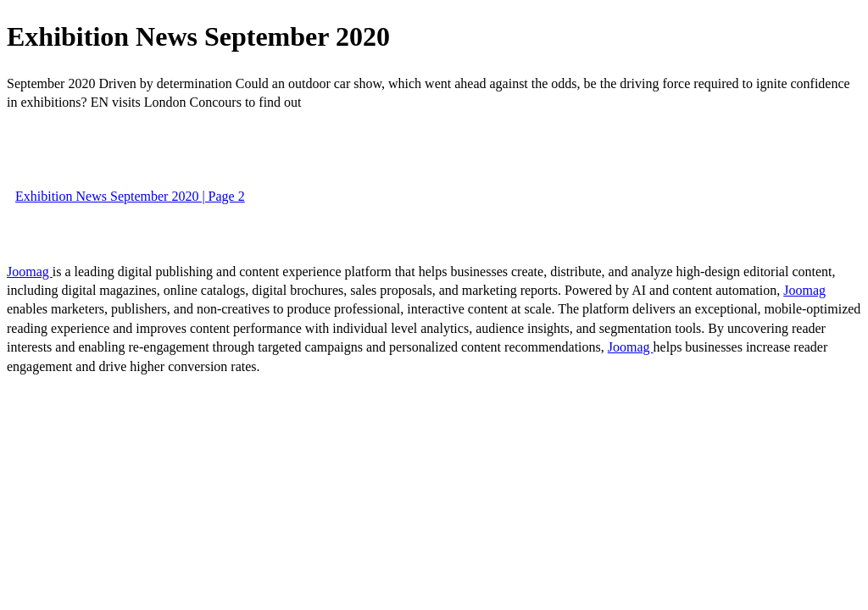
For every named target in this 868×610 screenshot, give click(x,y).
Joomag (30, 272)
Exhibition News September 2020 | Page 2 (130, 196)
